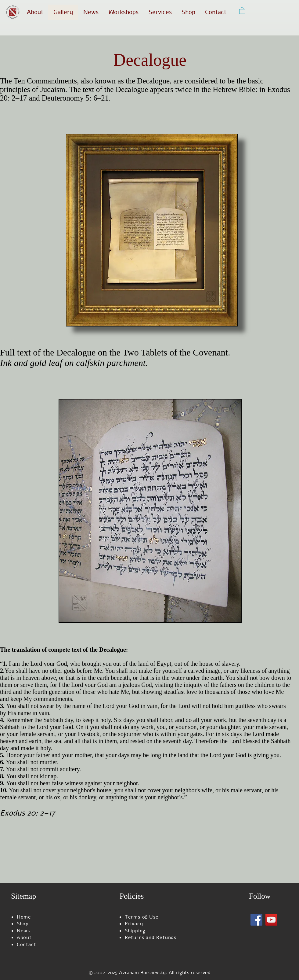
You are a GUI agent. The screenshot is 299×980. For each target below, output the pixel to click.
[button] (242, 10)
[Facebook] (256, 920)
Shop (23, 924)
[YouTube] (271, 920)
